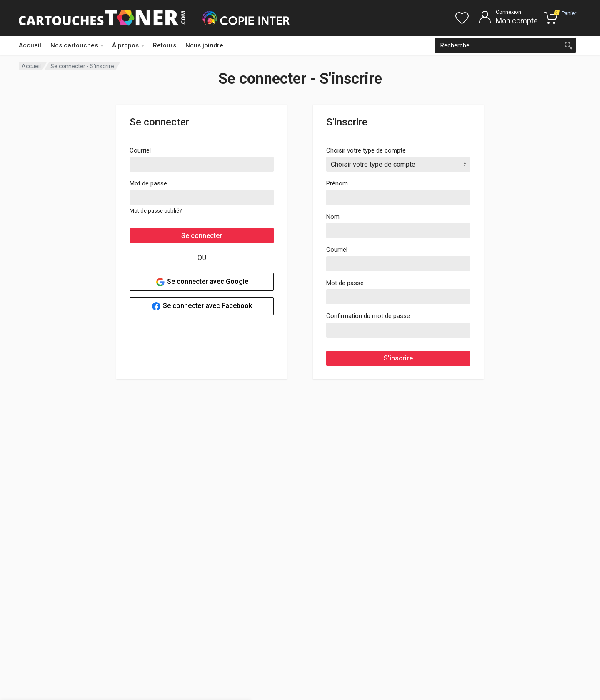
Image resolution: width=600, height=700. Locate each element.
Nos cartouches (77, 45)
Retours (165, 45)
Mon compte (517, 21)
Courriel (140, 150)
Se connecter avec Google (202, 282)
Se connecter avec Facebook (202, 306)
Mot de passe (148, 183)
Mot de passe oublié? (156, 211)
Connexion (509, 12)
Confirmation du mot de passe (368, 316)
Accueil (30, 45)
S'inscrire (398, 358)
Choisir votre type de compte (366, 150)
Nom (333, 217)
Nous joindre (204, 45)
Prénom (337, 183)
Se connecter (202, 236)
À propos (128, 45)
